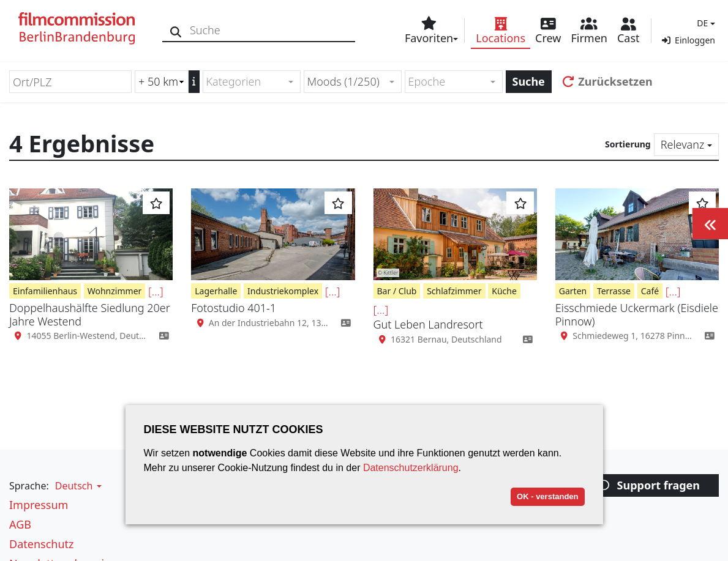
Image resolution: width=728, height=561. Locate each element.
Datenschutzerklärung (411, 468)
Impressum (39, 505)
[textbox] (246, 82)
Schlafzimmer (454, 291)
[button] (704, 23)
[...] (156, 291)
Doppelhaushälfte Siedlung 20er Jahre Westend (90, 314)
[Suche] (176, 30)
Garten (573, 291)
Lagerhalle (216, 291)
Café (650, 291)
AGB (20, 524)
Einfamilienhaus (45, 291)
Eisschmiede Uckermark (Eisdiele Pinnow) (637, 314)
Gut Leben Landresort (428, 324)
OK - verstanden (547, 496)
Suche (529, 81)
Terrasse (614, 291)
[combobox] (252, 82)
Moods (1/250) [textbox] (343, 81)
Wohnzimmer (115, 291)
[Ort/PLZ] (70, 82)
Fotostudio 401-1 (234, 308)
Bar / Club (397, 291)
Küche (504, 291)
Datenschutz (41, 544)
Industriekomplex (283, 291)
